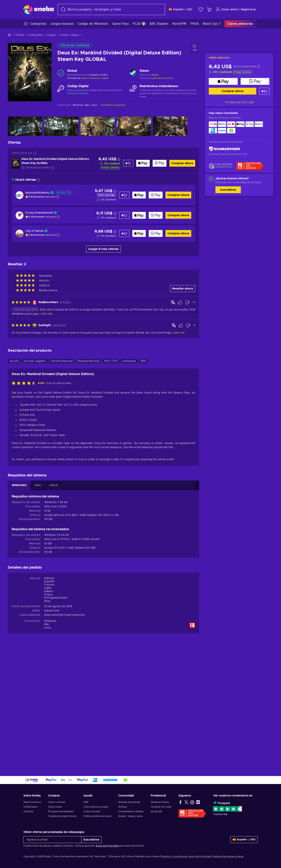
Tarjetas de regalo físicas (62, 816)
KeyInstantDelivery (38, 193)
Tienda (20, 35)
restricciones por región (95, 78)
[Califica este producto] (25, 383)
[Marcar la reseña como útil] (180, 303)
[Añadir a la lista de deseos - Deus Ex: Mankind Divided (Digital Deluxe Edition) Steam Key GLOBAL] (194, 49)
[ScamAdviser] (224, 149)
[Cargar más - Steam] (133, 73)
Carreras (28, 811)
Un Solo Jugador (35, 361)
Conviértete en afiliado (131, 811)
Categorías (35, 35)
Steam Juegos (70, 35)
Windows (50, 621)
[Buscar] (111, 9)
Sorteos (123, 807)
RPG (143, 361)
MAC (38, 485)
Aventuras (129, 361)
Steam (155, 75)
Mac (47, 624)
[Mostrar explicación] (58, 197)
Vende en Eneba (160, 802)
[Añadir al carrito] (264, 91)
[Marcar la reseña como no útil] (187, 303)
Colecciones (55, 807)
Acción (14, 361)
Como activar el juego (96, 807)
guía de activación (163, 78)
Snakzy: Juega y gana (130, 816)
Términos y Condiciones (174, 856)
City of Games (35, 231)
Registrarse (248, 10)
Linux (48, 628)
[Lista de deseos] (201, 9)
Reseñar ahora (183, 289)
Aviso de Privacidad (107, 846)
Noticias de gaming (129, 802)
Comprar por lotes (161, 807)
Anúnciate (156, 811)
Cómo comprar (57, 802)
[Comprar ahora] (223, 81)
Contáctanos (31, 807)
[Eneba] (39, 9)
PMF (86, 802)
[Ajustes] (181, 9)
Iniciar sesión (227, 9)
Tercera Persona (62, 361)
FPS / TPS (111, 361)
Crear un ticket (92, 811)
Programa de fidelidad (61, 811)
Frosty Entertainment (39, 213)
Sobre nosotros (32, 802)
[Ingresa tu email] (52, 840)
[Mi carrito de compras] (209, 9)
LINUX (54, 485)
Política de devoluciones (97, 816)
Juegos (51, 35)
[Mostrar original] (173, 302)
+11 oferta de (239, 103)
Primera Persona (88, 361)
